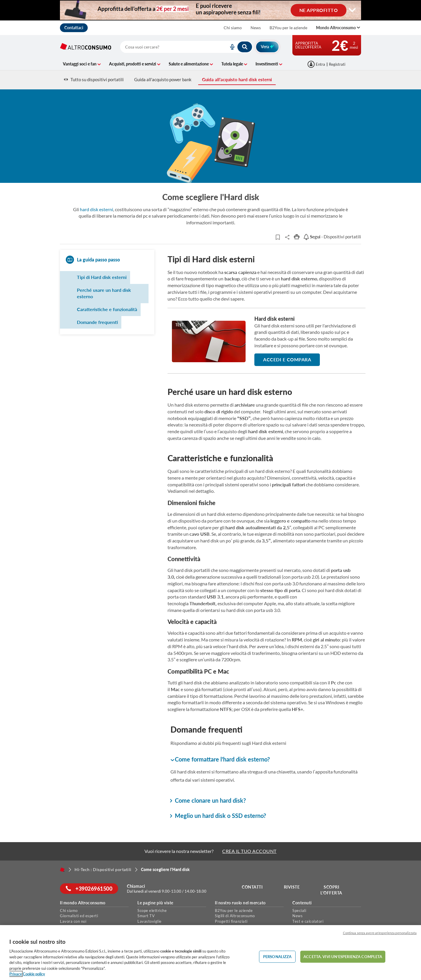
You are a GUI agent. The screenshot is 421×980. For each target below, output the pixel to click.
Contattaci (74, 28)
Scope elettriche (152, 910)
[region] (210, 953)
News (256, 28)
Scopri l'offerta (331, 890)
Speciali (299, 910)
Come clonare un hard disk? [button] (208, 800)
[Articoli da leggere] (278, 237)
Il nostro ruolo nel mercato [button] (240, 903)
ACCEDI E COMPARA (287, 359)
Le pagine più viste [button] (155, 903)
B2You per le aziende (288, 28)
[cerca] (167, 47)
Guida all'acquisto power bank (163, 79)
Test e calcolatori (308, 921)
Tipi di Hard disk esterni (102, 277)
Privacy (16, 974)
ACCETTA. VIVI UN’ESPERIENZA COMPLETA (343, 956)
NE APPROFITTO (319, 10)
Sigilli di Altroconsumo (235, 916)
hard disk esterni (96, 209)
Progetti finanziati (231, 921)
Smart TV (146, 916)
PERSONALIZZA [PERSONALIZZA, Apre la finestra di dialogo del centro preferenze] (277, 956)
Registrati (337, 64)
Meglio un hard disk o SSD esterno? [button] (218, 816)
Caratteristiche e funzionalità (107, 309)
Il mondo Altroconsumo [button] (83, 903)
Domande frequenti (97, 322)
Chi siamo (233, 28)
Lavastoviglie (150, 921)
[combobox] (186, 47)
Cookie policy (34, 974)
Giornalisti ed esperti (79, 916)
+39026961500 (89, 889)
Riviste (292, 887)
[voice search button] (230, 47)
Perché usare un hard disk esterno (104, 293)
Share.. (287, 237)
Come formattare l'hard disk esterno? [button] (220, 760)
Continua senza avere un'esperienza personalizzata (380, 933)
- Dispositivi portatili (332, 237)
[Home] (62, 870)
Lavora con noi (73, 921)
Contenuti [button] (302, 903)
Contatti (252, 887)
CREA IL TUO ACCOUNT (249, 851)
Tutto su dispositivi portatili (94, 79)
